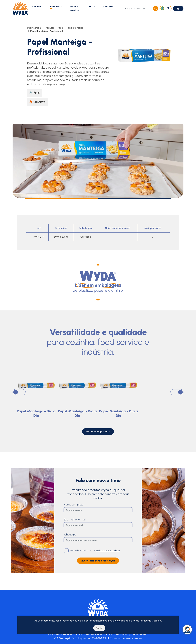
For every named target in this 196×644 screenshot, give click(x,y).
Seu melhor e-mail (75, 529)
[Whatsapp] (187, 630)
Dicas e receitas (75, 8)
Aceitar (99, 628)
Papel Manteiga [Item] (75, 28)
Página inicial (34, 28)
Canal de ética (140, 634)
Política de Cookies (117, 634)
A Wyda (36, 7)
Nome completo (73, 514)
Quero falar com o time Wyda (98, 570)
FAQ (91, 7)
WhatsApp (70, 544)
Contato (108, 7)
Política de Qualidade (60, 634)
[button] (19, 401)
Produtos (55, 7)
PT (165, 8)
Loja (178, 9)
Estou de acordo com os (95, 559)
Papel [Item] (60, 28)
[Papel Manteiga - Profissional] (145, 55)
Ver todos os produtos (98, 440)
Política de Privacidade (89, 634)
